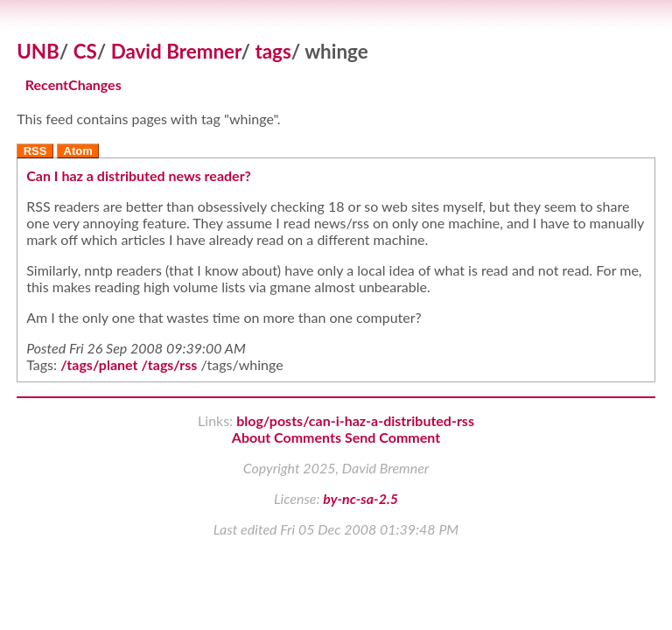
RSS (35, 151)
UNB (38, 51)
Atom (78, 151)
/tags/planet (99, 364)
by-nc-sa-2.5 (360, 498)
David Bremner (176, 51)
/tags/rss (170, 364)
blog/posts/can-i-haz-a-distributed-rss (355, 420)
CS (85, 51)
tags (273, 51)
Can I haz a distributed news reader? (139, 175)
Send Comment (392, 437)
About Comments (287, 437)
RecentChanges (73, 85)
